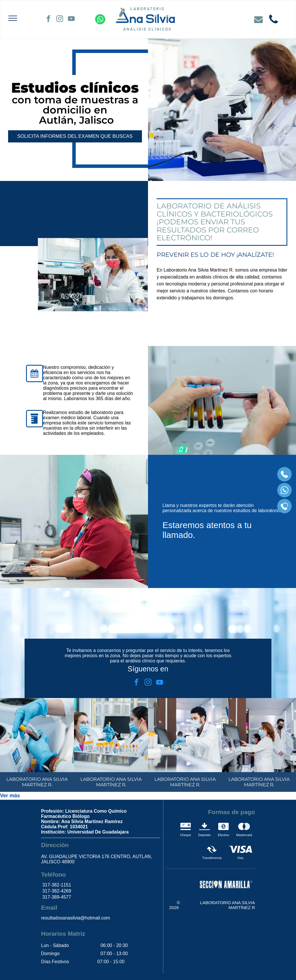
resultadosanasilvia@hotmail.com (76, 918)
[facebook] (48, 19)
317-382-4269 (56, 891)
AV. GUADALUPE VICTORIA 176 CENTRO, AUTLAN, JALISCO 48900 (97, 859)
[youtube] (71, 19)
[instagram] (60, 19)
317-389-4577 (56, 897)
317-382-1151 (56, 885)
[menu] (13, 18)
